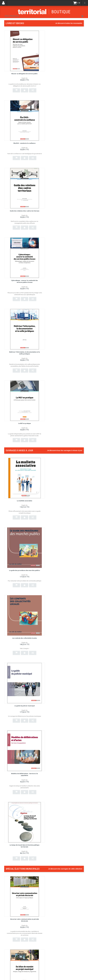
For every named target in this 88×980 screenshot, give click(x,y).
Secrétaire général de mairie (57, 851)
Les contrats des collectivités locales (23, 351)
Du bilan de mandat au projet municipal (65, 494)
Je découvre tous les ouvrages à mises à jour (65, 235)
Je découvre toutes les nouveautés (69, 23)
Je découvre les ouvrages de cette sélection (65, 446)
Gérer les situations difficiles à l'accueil (61, 895)
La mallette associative (23, 282)
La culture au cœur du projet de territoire (61, 807)
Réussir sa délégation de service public (23, 71)
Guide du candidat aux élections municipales (63, 763)
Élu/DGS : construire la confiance (65, 71)
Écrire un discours (53, 626)
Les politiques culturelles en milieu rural (61, 670)
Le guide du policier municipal (65, 351)
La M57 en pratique (65, 206)
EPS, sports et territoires (55, 719)
